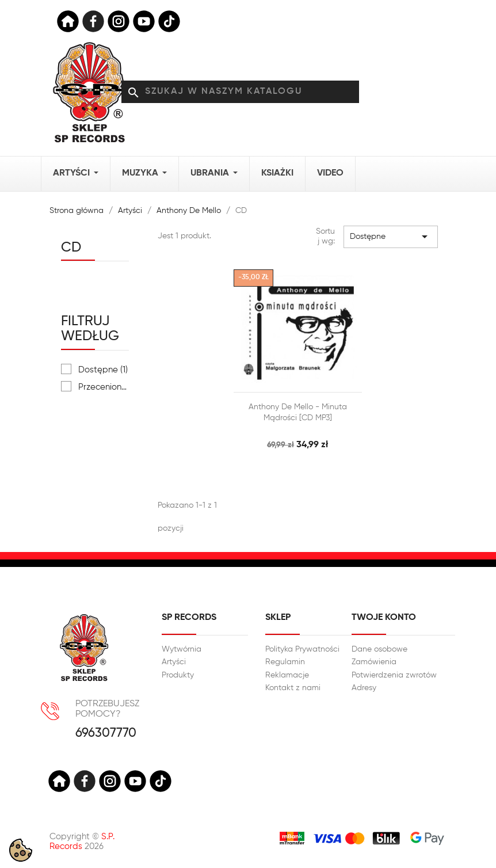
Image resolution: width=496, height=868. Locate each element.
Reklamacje (287, 675)
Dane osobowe (379, 649)
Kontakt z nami (293, 688)
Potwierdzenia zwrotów (394, 675)
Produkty (178, 675)
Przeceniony (104, 387)
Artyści (174, 662)
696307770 (106, 734)
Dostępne (103, 370)
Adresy (364, 688)
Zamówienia (374, 662)
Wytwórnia (182, 649)
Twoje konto (384, 618)
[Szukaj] (240, 92)
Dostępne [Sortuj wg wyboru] (391, 237)
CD (71, 248)
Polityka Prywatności (302, 649)
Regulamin (285, 662)
